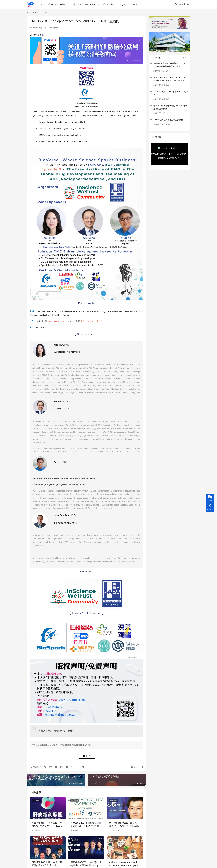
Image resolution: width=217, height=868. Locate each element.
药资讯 (51, 4)
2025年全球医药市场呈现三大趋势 (168, 120)
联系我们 (136, 4)
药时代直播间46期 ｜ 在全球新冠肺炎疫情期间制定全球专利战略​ (47, 864)
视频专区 (64, 4)
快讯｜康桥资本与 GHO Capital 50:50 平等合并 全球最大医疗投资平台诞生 (170, 79)
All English (121, 4)
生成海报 (35, 767)
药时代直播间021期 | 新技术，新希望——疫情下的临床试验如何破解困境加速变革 (125, 825)
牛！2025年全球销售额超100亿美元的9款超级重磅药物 (170, 107)
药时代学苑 (108, 4)
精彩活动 (75, 4)
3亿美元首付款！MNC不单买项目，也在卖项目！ (171, 93)
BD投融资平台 (91, 4)
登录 (181, 4)
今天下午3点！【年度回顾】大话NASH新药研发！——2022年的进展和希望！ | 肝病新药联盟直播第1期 (47, 825)
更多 (185, 58)
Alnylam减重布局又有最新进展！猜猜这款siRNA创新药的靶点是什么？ (170, 65)
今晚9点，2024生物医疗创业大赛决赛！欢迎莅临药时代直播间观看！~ (86, 825)
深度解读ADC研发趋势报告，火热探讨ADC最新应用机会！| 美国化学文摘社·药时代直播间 (86, 864)
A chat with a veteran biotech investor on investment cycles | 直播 (124, 864)
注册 (188, 4)
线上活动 (54, 28)
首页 (42, 4)
